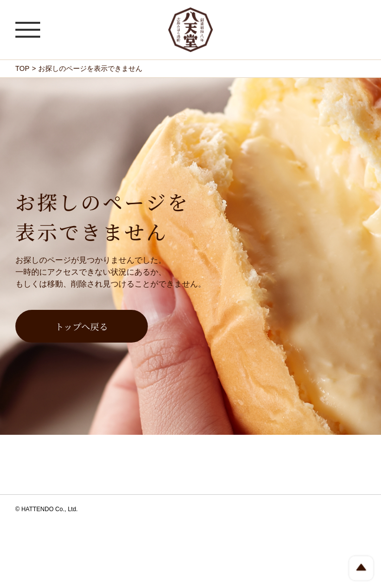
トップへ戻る (82, 326)
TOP (23, 68)
